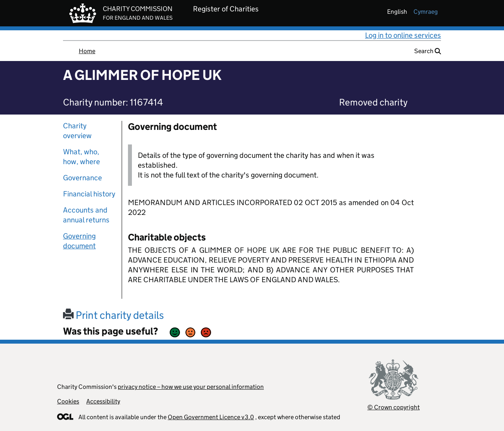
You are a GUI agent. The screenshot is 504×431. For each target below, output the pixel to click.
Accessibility (103, 401)
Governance (82, 178)
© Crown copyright (394, 407)
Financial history (89, 194)
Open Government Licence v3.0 (211, 417)
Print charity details (113, 315)
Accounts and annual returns (86, 215)
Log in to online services (403, 35)
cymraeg (426, 12)
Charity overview (77, 131)
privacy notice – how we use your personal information (191, 387)
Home (87, 51)
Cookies (68, 401)
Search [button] (428, 51)
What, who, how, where (82, 157)
